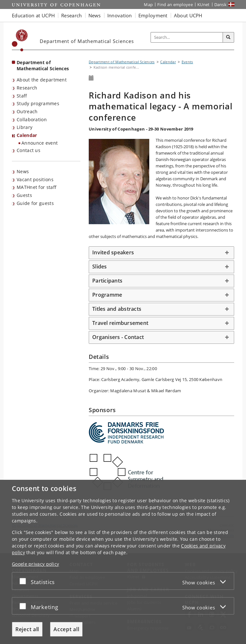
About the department (42, 80)
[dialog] (123, 562)
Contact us (29, 150)
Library (25, 127)
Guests (24, 195)
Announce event (40, 143)
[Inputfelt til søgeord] (187, 38)
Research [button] (71, 15)
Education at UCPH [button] (33, 15)
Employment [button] (153, 15)
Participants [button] (107, 281)
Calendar (27, 135)
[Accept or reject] (24, 581)
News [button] (95, 15)
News (23, 171)
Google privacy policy (35, 564)
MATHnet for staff (37, 187)
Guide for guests (35, 203)
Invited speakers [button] (113, 252)
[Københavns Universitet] (20, 40)
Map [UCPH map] (148, 4)
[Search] (228, 38)
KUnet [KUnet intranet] (204, 4)
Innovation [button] (120, 15)
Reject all (27, 629)
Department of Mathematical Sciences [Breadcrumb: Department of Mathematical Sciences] (122, 62)
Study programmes (38, 103)
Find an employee (175, 4)
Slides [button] (100, 267)
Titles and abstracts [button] (117, 309)
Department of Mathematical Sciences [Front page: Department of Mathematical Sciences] (43, 65)
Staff (22, 96)
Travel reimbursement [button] (120, 323)
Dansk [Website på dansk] (221, 4)
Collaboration (32, 119)
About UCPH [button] (188, 15)
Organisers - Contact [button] (118, 337)
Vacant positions (35, 179)
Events (187, 62)
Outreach (27, 111)
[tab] (161, 253)
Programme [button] (107, 295)
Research (27, 88)
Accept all (66, 629)
